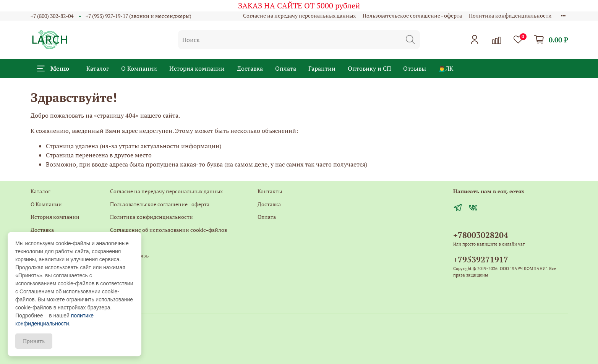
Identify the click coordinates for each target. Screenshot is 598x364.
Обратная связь (129, 255)
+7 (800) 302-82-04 (52, 16)
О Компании (139, 68)
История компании (197, 68)
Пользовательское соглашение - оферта (412, 15)
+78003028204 (481, 235)
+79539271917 (481, 259)
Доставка (250, 68)
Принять (34, 341)
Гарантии (322, 68)
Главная (120, 268)
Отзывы (415, 68)
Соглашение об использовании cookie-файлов (169, 230)
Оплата (286, 68)
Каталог (98, 68)
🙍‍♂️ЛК (446, 68)
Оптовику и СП (369, 68)
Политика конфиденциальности (510, 15)
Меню (53, 68)
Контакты (122, 242)
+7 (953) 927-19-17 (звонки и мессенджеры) (139, 16)
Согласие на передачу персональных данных (299, 15)
